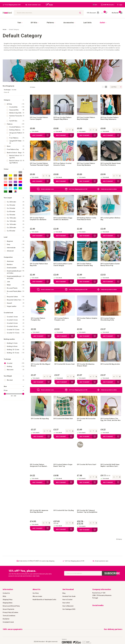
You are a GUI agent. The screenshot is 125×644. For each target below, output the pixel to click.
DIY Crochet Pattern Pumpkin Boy (39, 321)
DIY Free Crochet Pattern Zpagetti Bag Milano (63, 117)
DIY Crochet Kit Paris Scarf (85, 470)
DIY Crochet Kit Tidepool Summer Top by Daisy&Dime (87, 517)
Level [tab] (6, 235)
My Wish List (103, 13)
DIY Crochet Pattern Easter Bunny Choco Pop (110, 266)
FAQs (4, 596)
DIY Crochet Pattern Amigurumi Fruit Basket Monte (39, 470)
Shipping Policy (8, 600)
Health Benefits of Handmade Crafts (44, 600)
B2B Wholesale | (108, 5)
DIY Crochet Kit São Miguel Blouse (39, 368)
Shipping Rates (8, 603)
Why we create (37, 596)
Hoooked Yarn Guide (69, 596)
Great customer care (47, 189)
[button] (96, 5)
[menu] (62, 21)
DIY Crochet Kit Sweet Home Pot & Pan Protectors (109, 164)
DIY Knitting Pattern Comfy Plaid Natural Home (87, 219)
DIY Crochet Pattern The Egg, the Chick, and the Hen (110, 423)
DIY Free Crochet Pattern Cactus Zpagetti (40, 117)
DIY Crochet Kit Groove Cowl (64, 368)
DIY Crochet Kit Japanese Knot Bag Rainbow (40, 517)
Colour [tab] (6, 167)
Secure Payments (8, 609)
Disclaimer (6, 619)
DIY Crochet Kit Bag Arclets (108, 368)
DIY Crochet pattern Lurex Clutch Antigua (64, 266)
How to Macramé (68, 606)
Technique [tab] (7, 357)
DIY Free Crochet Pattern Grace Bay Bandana (87, 163)
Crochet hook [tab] (8, 310)
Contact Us (6, 593)
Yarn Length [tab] (8, 195)
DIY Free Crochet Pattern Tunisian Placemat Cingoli (40, 163)
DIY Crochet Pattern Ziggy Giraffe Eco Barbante (61, 219)
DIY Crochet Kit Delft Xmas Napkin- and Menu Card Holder (110, 470)
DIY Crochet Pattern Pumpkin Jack (62, 321)
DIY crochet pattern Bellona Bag (108, 219)
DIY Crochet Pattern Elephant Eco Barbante (39, 219)
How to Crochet (67, 600)
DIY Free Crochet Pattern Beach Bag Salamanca (110, 117)
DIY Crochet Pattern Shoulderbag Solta (108, 321)
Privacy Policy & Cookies (10, 612)
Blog (64, 593)
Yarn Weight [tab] (8, 373)
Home (5, 27)
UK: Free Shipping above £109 (78, 189)
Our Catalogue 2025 (69, 609)
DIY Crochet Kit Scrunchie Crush (87, 423)
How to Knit (66, 603)
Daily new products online (109, 189)
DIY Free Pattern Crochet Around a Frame (63, 163)
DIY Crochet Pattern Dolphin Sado (85, 321)
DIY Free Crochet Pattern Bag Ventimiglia (87, 117)
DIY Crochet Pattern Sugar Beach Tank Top (62, 470)
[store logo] (15, 13)
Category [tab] (7, 97)
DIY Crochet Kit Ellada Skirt (62, 423)
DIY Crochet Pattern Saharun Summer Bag (85, 266)
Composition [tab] (8, 255)
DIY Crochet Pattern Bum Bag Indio (40, 266)
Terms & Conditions (9, 616)
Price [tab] (6, 388)
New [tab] (5, 384)
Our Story (36, 593)
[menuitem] (30, 21)
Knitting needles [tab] (9, 337)
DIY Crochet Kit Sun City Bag (63, 517)
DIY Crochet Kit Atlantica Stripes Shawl (87, 368)
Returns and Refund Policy (11, 606)
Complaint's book (8, 622)
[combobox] (55, 13)
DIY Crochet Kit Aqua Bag (41, 422)
